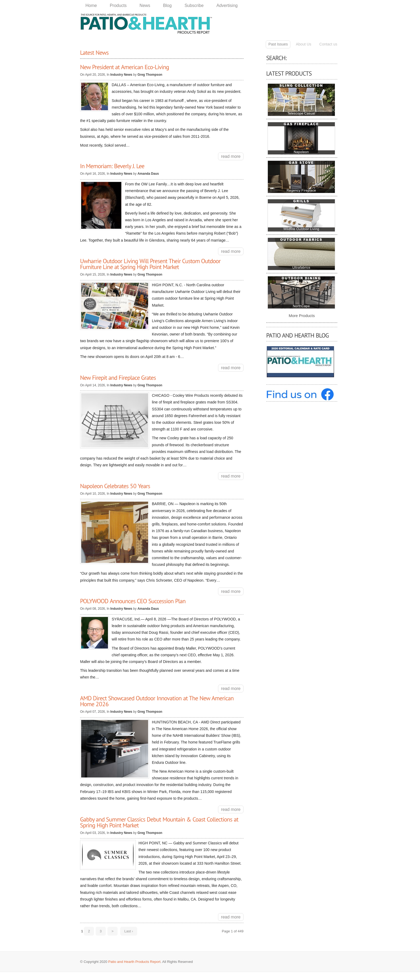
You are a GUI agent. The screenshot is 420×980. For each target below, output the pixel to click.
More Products (302, 316)
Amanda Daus (148, 174)
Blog (167, 5)
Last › (129, 931)
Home (91, 5)
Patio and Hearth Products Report (134, 962)
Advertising (227, 5)
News (145, 5)
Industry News (122, 75)
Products (118, 5)
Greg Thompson (150, 75)
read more (231, 156)
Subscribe (194, 5)
